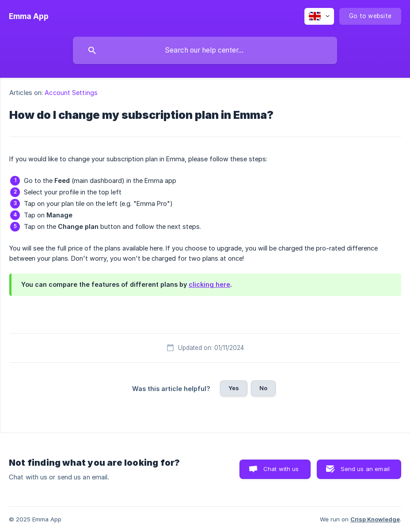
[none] (29, 16)
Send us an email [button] (365, 469)
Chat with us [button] (281, 469)
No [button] (263, 388)
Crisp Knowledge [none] (375, 519)
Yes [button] (234, 388)
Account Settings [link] (71, 93)
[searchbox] (205, 50)
